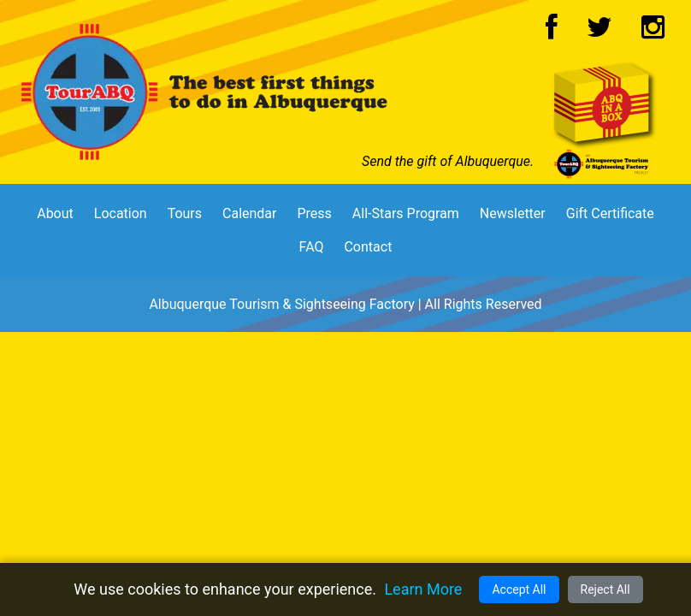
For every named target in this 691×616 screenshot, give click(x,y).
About (55, 213)
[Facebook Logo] (552, 32)
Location (121, 213)
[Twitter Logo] (599, 32)
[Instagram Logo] (653, 32)
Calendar (249, 213)
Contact (368, 247)
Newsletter (513, 213)
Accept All (519, 589)
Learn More (423, 589)
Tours (185, 213)
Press (314, 213)
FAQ (312, 247)
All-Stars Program (406, 213)
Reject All (605, 589)
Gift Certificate (610, 213)
